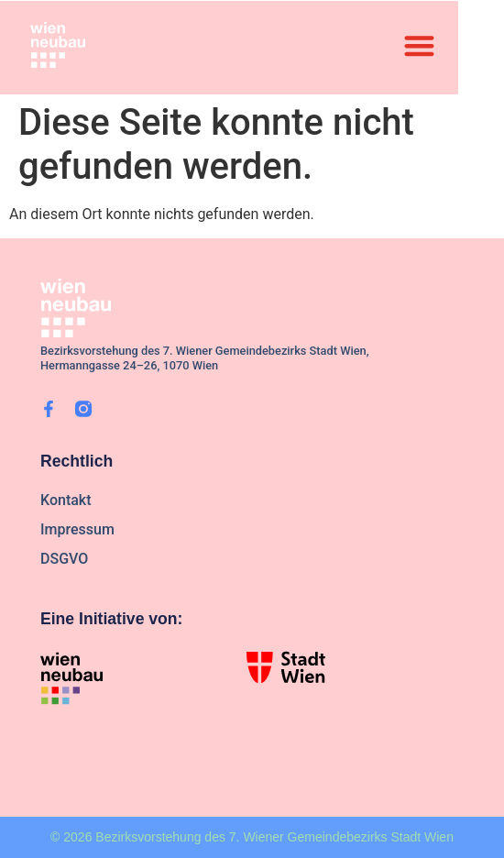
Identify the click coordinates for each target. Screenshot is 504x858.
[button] (419, 45)
